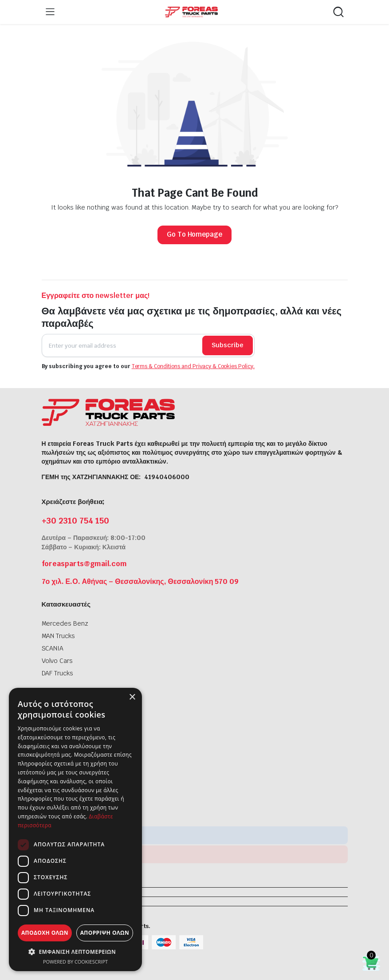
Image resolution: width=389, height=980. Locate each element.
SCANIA (53, 648)
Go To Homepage (195, 234)
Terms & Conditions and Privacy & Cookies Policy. (193, 366)
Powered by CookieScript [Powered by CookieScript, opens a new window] (75, 962)
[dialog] (75, 829)
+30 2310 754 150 (76, 521)
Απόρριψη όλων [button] (105, 933)
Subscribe (228, 345)
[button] (75, 952)
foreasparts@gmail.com (84, 564)
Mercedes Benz (65, 623)
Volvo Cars (57, 661)
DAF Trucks (58, 673)
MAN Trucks (59, 636)
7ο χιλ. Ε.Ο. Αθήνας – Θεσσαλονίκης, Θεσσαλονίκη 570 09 (140, 581)
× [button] (132, 697)
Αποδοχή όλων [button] (45, 933)
